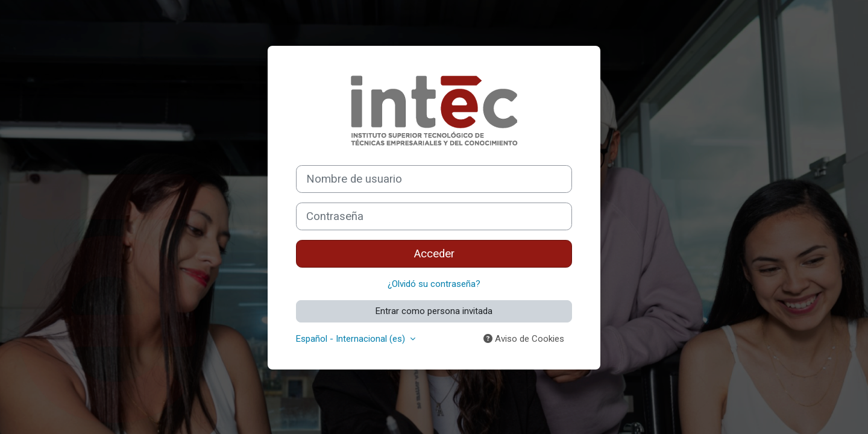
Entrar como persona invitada (434, 311)
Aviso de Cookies (524, 339)
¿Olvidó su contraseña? (434, 284)
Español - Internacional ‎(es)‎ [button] (352, 339)
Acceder (434, 254)
